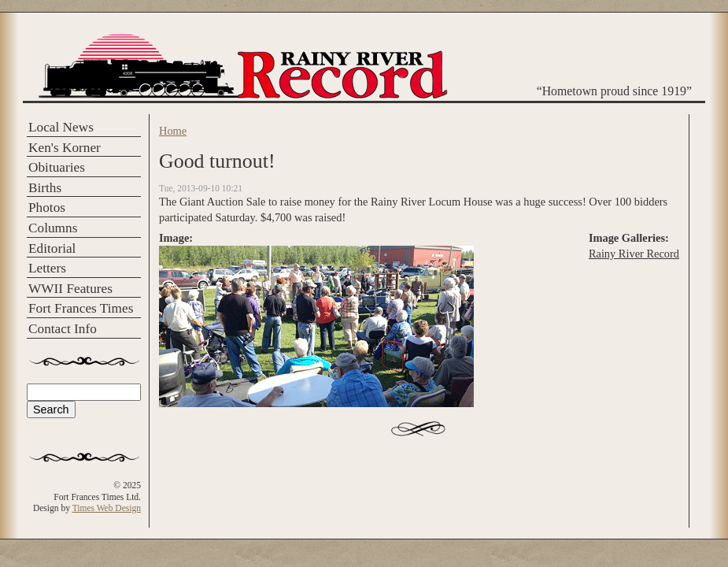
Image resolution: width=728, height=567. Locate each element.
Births (45, 188)
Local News (61, 127)
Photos (47, 208)
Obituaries (57, 167)
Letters (47, 268)
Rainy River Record (634, 254)
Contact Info (63, 329)
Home (173, 131)
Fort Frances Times (81, 308)
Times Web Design (107, 508)
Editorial (52, 248)
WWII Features (70, 289)
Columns (53, 228)
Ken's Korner (65, 148)
